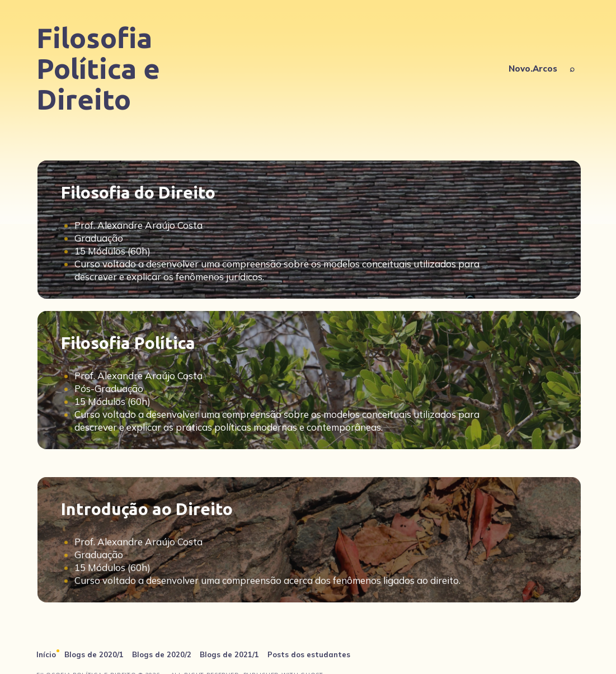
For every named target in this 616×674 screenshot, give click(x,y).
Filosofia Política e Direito (98, 68)
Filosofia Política (128, 343)
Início (46, 654)
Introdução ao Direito (147, 537)
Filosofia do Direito (138, 192)
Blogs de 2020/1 (94, 654)
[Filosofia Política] (309, 380)
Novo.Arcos (533, 69)
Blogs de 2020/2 (162, 654)
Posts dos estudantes (309, 654)
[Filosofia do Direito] (309, 230)
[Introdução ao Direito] (309, 568)
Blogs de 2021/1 (229, 654)
